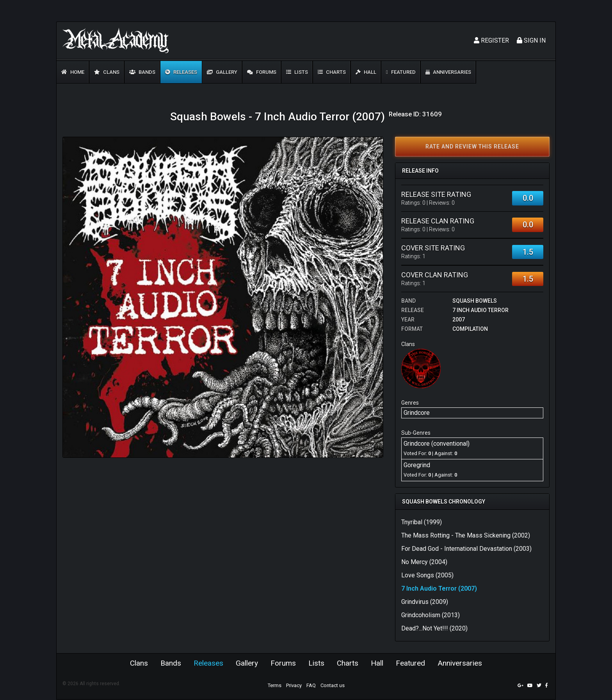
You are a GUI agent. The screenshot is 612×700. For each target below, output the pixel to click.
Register (491, 40)
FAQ (311, 686)
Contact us (333, 686)
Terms (275, 686)
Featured (401, 72)
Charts (332, 72)
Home (73, 72)
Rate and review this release (472, 146)
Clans (107, 72)
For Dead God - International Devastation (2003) (466, 549)
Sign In (531, 40)
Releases (181, 72)
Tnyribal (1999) (422, 522)
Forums (262, 72)
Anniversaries (448, 72)
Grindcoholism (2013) (431, 615)
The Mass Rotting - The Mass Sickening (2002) (466, 535)
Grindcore (417, 413)
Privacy (294, 686)
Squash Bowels (475, 301)
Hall (366, 72)
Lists (297, 72)
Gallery (222, 72)
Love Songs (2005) (427, 575)
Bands (142, 72)
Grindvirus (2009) (425, 602)
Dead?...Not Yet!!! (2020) (434, 628)
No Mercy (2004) (424, 562)
